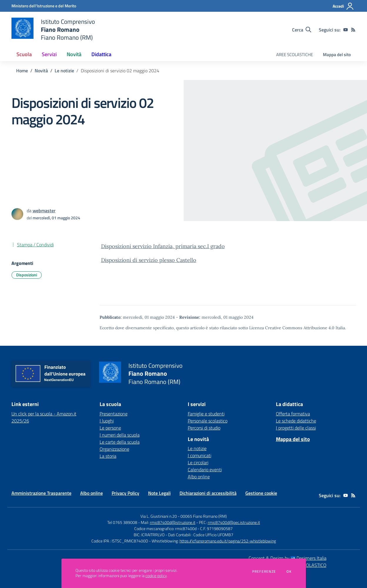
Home (22, 71)
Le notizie (64, 71)
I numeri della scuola (120, 435)
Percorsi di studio (204, 428)
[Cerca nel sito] (302, 30)
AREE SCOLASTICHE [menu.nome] (295, 55)
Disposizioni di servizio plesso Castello (149, 260)
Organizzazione (114, 449)
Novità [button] (74, 54)
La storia (108, 456)
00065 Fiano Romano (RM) (204, 516)
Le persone (110, 428)
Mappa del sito (337, 55)
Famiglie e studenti (206, 414)
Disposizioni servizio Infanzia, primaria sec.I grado (163, 246)
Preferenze (264, 572)
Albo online (199, 477)
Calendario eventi (205, 470)
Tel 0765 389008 (123, 522)
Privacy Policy (125, 493)
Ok (289, 572)
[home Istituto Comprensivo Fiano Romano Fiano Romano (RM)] (53, 30)
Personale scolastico (208, 421)
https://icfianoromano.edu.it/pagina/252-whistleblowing (228, 541)
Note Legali (159, 493)
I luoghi (107, 421)
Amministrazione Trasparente (41, 493)
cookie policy (156, 576)
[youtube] (346, 30)
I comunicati (200, 455)
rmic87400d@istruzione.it (173, 522)
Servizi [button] (49, 54)
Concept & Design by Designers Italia (288, 558)
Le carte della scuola (120, 442)
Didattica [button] (101, 54)
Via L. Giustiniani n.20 (159, 516)
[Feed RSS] (353, 30)
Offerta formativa (293, 414)
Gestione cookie (261, 493)
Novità (41, 71)
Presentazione (114, 414)
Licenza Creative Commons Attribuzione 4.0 (292, 328)
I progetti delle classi (296, 428)
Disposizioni (27, 275)
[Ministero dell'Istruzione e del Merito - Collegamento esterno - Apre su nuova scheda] (44, 6)
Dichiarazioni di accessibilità (208, 493)
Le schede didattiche (296, 421)
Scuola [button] (24, 54)
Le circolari (198, 462)
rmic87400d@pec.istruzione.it (234, 522)
